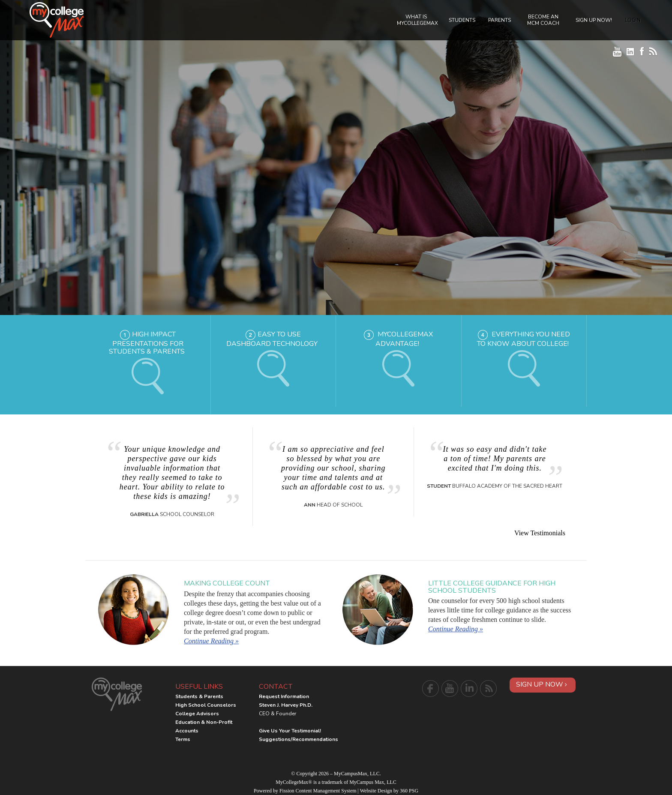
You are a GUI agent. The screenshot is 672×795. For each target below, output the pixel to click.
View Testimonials (540, 533)
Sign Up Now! (594, 20)
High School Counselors (206, 705)
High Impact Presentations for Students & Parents (147, 343)
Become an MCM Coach (543, 20)
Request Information (284, 696)
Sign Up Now (541, 684)
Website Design (376, 791)
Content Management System (326, 791)
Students (462, 20)
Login (633, 20)
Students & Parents (199, 696)
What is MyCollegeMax (417, 20)
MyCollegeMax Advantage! (404, 339)
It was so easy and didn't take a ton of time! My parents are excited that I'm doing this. (495, 459)
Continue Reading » (211, 641)
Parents (499, 20)
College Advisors (197, 714)
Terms (183, 739)
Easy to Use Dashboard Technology (272, 339)
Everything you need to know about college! (523, 339)
